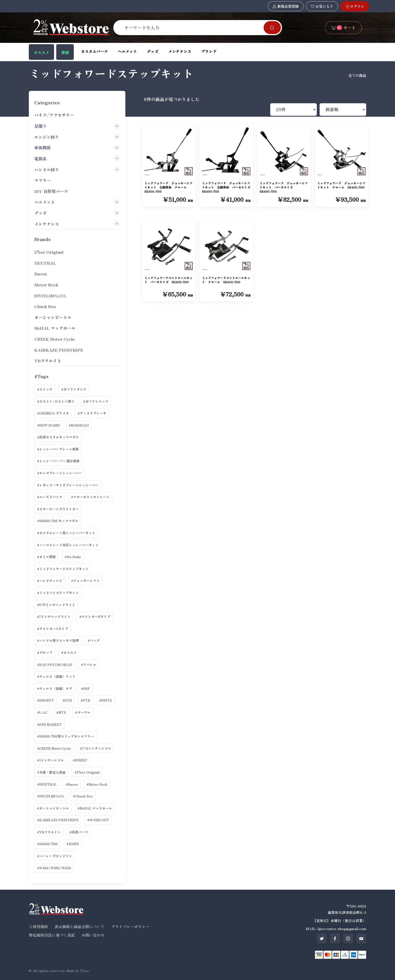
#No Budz (73, 557)
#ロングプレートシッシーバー (60, 473)
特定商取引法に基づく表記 (52, 935)
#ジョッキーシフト (85, 580)
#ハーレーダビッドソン (55, 856)
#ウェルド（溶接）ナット (56, 676)
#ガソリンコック (96, 401)
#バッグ (94, 640)
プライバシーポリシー (130, 926)
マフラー (43, 180)
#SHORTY (45, 700)
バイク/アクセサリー (54, 115)
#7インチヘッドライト (54, 616)
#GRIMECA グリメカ (53, 413)
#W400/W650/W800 (54, 868)
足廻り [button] (77, 126)
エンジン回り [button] (77, 137)
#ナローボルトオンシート (90, 497)
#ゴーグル (83, 712)
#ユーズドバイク (50, 497)
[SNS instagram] (348, 939)
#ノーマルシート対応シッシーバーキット (68, 545)
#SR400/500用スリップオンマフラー (65, 736)
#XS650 (73, 844)
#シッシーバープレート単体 (58, 449)
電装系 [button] (77, 158)
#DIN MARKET (49, 724)
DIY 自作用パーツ (51, 191)
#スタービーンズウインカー (58, 509)
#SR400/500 (47, 844)
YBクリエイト (48, 361)
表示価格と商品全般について (80, 926)
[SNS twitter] (322, 939)
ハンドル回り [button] (77, 169)
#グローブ (45, 652)
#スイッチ (45, 389)
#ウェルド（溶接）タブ (55, 688)
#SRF (85, 688)
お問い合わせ (93, 935)
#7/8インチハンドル (95, 748)
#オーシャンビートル (53, 808)
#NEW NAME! (48, 425)
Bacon (40, 274)
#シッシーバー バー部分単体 (58, 461)
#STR (67, 700)
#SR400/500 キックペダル (58, 521)
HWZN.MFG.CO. (50, 296)
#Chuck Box (83, 796)
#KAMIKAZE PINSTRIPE (58, 820)
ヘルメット (127, 51)
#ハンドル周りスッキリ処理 (58, 640)
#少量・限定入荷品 (51, 772)
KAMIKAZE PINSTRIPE (59, 350)
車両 (65, 52)
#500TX (105, 700)
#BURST (80, 760)
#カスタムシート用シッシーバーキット (66, 533)
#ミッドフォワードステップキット (63, 569)
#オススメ (69, 652)
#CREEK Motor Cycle (54, 748)
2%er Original (49, 252)
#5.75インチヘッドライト (56, 605)
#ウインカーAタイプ (53, 628)
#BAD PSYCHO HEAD (55, 664)
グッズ (153, 51)
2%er (85, 971)
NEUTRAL (45, 263)
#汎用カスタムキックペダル (58, 437)
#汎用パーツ (79, 832)
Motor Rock (46, 285)
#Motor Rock (97, 784)
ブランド (209, 51)
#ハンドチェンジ (50, 580)
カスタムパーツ (94, 51)
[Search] (192, 27)
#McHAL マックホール (95, 808)
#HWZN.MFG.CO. (51, 796)
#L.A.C (42, 712)
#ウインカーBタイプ (95, 616)
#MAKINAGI (79, 425)
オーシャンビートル (53, 317)
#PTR (85, 700)
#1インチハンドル (50, 760)
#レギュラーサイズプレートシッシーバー (68, 485)
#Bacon (72, 784)
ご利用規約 (38, 926)
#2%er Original (87, 772)
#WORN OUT (98, 820)
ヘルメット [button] (77, 202)
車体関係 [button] (77, 148)
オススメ (41, 52)
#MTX (61, 712)
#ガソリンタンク (74, 389)
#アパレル (89, 664)
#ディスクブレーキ (92, 413)
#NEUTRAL (47, 784)
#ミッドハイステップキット (58, 593)
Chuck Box (45, 306)
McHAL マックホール (55, 328)
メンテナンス (180, 51)
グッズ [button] (77, 213)
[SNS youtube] (361, 939)
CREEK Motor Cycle (54, 339)
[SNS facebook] (335, 939)
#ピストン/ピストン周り (56, 401)
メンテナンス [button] (77, 224)
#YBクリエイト (49, 832)
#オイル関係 (46, 557)
